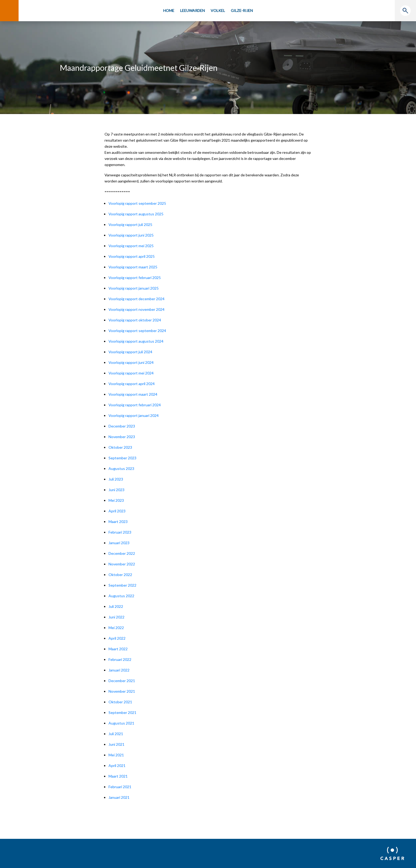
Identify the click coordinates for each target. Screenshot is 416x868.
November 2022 (122, 564)
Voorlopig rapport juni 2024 (131, 362)
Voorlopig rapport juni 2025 (131, 235)
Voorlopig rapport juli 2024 (130, 352)
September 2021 (122, 712)
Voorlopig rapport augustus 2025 (136, 214)
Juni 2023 (116, 490)
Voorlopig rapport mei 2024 (131, 373)
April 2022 (117, 638)
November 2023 (122, 437)
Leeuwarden (192, 10)
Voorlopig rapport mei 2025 (131, 246)
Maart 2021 (118, 776)
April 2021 (117, 766)
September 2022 (122, 585)
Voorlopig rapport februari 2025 (135, 278)
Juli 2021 (116, 734)
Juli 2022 (116, 606)
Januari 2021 (119, 797)
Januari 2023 (119, 543)
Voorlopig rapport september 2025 (137, 203)
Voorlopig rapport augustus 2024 (136, 341)
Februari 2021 (120, 787)
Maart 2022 (118, 649)
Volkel (218, 10)
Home (169, 10)
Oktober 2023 (120, 447)
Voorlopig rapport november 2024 (136, 309)
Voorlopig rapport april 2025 (132, 256)
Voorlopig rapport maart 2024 (133, 394)
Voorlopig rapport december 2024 (136, 299)
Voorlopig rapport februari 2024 (135, 405)
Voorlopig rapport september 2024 (137, 331)
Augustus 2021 (121, 723)
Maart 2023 (118, 522)
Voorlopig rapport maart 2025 (133, 267)
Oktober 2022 (120, 575)
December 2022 (122, 553)
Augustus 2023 (121, 468)
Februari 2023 (120, 532)
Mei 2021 (116, 755)
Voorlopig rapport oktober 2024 (135, 320)
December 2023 (122, 426)
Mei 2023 (116, 500)
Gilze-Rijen (242, 10)
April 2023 (117, 511)
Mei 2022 (116, 628)
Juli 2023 (116, 479)
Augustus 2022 (121, 596)
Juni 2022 (116, 617)
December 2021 (122, 681)
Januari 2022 (119, 670)
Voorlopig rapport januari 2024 (134, 415)
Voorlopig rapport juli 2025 (130, 224)
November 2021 (122, 691)
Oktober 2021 (120, 702)
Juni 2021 (116, 744)
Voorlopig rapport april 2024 (132, 384)
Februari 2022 (120, 659)
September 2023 (122, 458)
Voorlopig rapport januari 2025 (134, 288)
